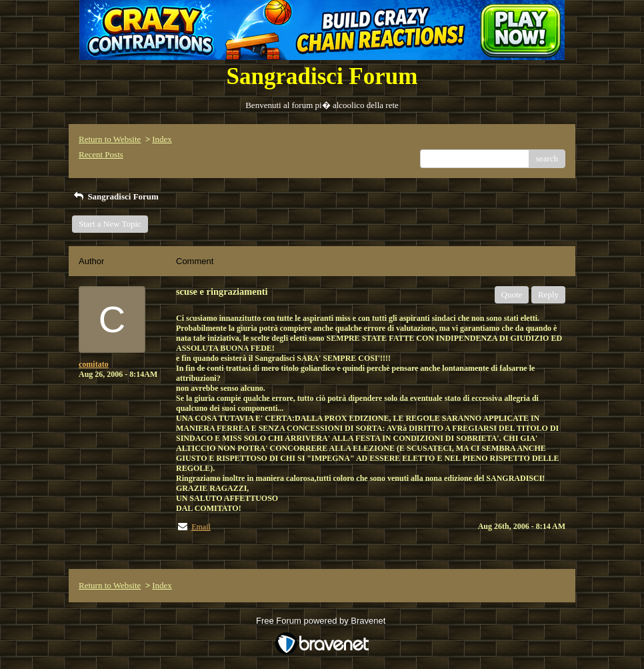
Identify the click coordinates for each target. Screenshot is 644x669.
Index (162, 139)
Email (201, 527)
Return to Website (110, 139)
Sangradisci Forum (115, 196)
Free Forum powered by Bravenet (322, 621)
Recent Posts (101, 154)
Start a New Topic (110, 224)
